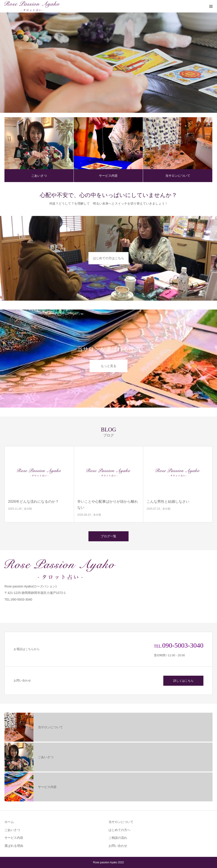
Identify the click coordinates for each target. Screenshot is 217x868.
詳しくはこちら (183, 681)
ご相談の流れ (118, 838)
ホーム (9, 822)
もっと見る (108, 366)
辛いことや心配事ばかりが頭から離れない (108, 505)
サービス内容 (108, 176)
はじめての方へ (119, 830)
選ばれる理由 (14, 846)
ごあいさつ (39, 176)
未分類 (28, 509)
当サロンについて (178, 176)
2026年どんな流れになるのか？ (33, 502)
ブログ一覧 (108, 536)
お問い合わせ (118, 846)
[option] (108, 63)
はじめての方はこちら (108, 258)
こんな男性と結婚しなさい (168, 502)
